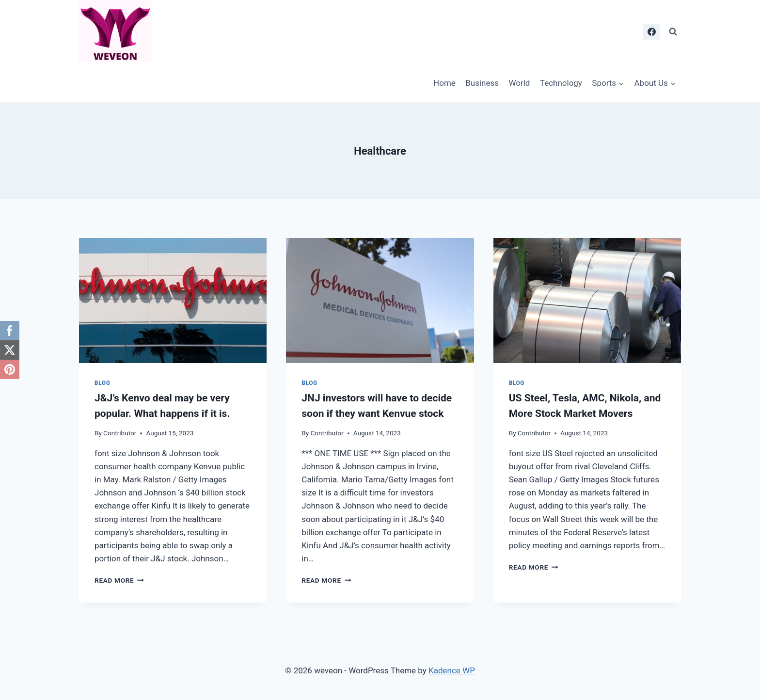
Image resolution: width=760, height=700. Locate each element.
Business (482, 83)
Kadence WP (452, 670)
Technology (561, 83)
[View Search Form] (673, 32)
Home (444, 83)
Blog (102, 383)
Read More (119, 580)
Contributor (120, 433)
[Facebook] (651, 32)
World (519, 83)
